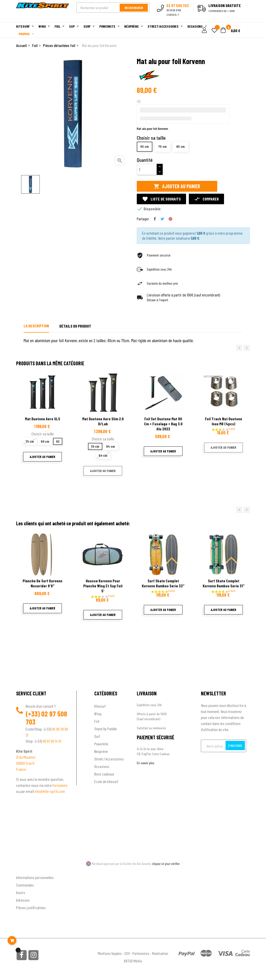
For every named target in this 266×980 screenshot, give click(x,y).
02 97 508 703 (46, 718)
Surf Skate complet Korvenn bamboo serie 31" (224, 583)
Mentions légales (110, 953)
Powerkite (101, 744)
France (21, 769)
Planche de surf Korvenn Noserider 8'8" (42, 583)
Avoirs (21, 892)
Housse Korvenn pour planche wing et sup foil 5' (103, 586)
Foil (97, 721)
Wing (98, 714)
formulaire (60, 785)
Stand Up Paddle (106, 729)
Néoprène (101, 751)
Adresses (23, 900)
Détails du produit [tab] (75, 326)
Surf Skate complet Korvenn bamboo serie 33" (163, 583)
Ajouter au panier (177, 186)
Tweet (162, 219)
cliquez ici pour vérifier (166, 864)
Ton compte (25, 869)
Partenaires (141, 953)
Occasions (102, 766)
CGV (127, 953)
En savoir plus (146, 763)
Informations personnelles (35, 877)
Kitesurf (100, 706)
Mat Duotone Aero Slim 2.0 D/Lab (103, 421)
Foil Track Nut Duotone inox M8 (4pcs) (224, 421)
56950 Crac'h (25, 763)
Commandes (25, 885)
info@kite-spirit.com (50, 791)
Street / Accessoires (109, 759)
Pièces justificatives (31, 908)
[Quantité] (147, 169)
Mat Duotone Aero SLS (42, 419)
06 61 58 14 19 (52, 741)
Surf (97, 736)
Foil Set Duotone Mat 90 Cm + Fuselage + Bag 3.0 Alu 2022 (163, 424)
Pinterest (170, 219)
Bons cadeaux (104, 774)
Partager (155, 219)
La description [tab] (36, 326)
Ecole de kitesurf (106, 781)
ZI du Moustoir (26, 757)
